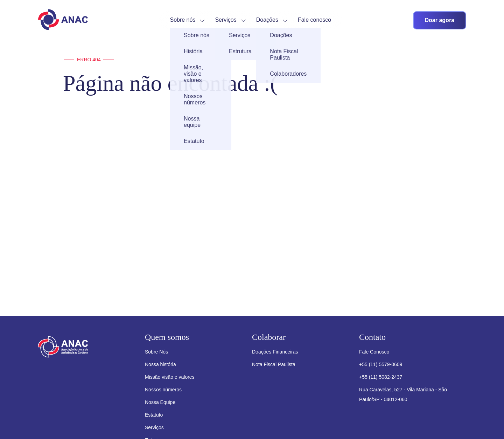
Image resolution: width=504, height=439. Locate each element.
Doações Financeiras (275, 352)
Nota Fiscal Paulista (274, 364)
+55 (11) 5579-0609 (381, 364)
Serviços (226, 20)
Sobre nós (183, 20)
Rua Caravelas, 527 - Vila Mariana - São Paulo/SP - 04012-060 (403, 395)
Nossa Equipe (160, 402)
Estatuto (154, 415)
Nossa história (160, 364)
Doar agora (440, 20)
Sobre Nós (156, 352)
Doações (267, 20)
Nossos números (163, 390)
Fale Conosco (374, 352)
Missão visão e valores (170, 377)
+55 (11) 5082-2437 (381, 377)
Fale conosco (314, 20)
